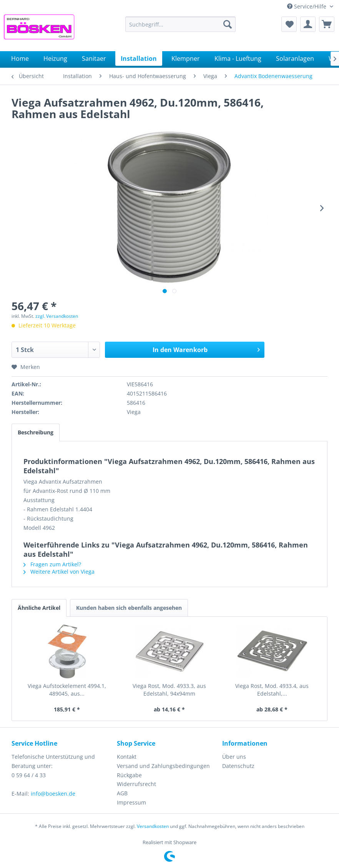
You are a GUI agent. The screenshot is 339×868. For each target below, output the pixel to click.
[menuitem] (180, 24)
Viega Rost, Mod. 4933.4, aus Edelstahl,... (272, 690)
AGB (122, 793)
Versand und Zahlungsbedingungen (163, 766)
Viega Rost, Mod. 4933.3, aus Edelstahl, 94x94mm (169, 690)
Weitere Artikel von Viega (59, 572)
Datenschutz (238, 766)
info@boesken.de (53, 794)
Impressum (131, 802)
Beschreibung (36, 432)
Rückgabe (129, 775)
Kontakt (127, 757)
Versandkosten (153, 826)
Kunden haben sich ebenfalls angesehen (129, 608)
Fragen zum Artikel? (52, 564)
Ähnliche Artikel (39, 608)
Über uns (234, 757)
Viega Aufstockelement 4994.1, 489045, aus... (67, 690)
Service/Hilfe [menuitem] (307, 6)
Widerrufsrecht (136, 784)
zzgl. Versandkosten (57, 316)
